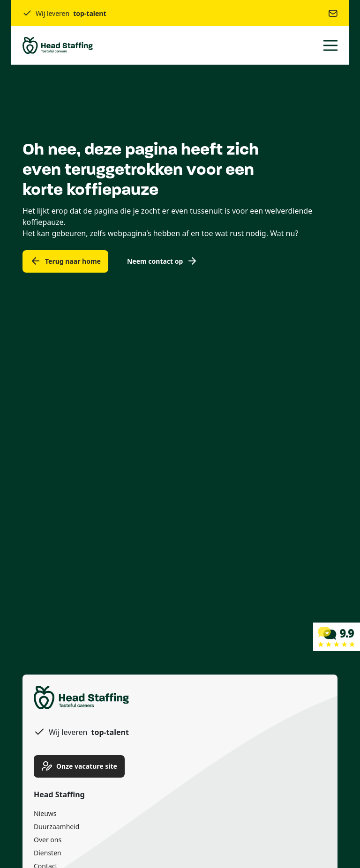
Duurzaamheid (56, 827)
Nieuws (45, 813)
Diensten (48, 853)
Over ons (48, 840)
